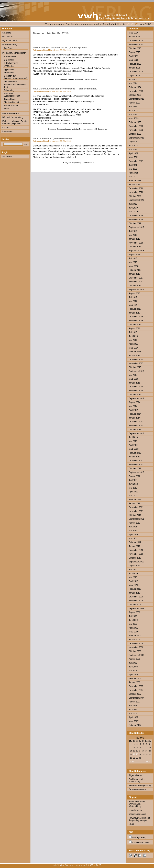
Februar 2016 (135, 352)
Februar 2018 (135, 270)
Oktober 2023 (135, 95)
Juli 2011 (133, 527)
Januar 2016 (134, 356)
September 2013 (136, 433)
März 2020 (134, 212)
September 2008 (136, 655)
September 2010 (136, 562)
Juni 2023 (133, 111)
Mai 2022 (133, 149)
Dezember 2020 (136, 188)
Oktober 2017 (135, 286)
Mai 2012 (133, 488)
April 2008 (133, 675)
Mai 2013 (133, 441)
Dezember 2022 (136, 126)
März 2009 (134, 632)
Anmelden (7, 157)
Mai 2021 (133, 169)
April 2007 (133, 717)
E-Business (9, 60)
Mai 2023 (133, 114)
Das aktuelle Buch (11, 113)
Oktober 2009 (135, 605)
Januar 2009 (134, 640)
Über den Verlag (10, 44)
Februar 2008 (135, 678)
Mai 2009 (133, 624)
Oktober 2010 (135, 558)
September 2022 (136, 138)
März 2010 (134, 585)
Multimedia (9, 73)
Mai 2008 (133, 671)
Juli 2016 (133, 332)
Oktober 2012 (135, 468)
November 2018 (136, 243)
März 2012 (134, 496)
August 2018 (135, 254)
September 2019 (136, 227)
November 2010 (136, 554)
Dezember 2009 (136, 597)
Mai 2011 (133, 531)
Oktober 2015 (135, 367)
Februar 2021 (135, 181)
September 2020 (136, 200)
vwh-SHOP (146, 24)
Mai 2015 (133, 375)
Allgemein (76, 163)
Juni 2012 (133, 484)
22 (134, 754)
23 (137, 754)
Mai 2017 (133, 301)
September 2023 (136, 99)
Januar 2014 (134, 418)
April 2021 (133, 173)
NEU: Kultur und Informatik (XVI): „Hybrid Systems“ (60, 47)
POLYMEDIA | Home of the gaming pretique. (139, 819)
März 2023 (134, 118)
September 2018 (136, 251)
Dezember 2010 (136, 550)
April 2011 (133, 535)
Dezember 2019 (136, 216)
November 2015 (136, 363)
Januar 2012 (134, 503)
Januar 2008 (134, 682)
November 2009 (136, 601)
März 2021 (134, 177)
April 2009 (133, 628)
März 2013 (134, 449)
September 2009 (136, 608)
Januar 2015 (134, 383)
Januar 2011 (134, 546)
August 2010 (135, 566)
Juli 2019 (133, 231)
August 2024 (135, 76)
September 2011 (136, 519)
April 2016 (133, 344)
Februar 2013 (135, 453)
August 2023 (135, 103)
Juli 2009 (133, 616)
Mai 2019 (133, 235)
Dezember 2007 (136, 686)
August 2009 (135, 612)
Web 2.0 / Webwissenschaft (12, 95)
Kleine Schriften (11, 106)
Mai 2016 (133, 340)
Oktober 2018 (135, 247)
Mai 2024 (133, 83)
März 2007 (134, 721)
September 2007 (136, 698)
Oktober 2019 (135, 223)
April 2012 (133, 492)
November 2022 (136, 130)
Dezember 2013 (136, 422)
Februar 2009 (135, 636)
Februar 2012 (135, 500)
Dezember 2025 (136, 41)
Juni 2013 (133, 437)
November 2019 (136, 219)
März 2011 (134, 538)
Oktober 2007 (135, 694)
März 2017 (134, 305)
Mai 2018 (133, 262)
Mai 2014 (133, 406)
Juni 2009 (133, 620)
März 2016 (134, 348)
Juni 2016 (133, 336)
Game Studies (11, 99)
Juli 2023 (133, 107)
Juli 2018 (133, 258)
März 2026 (134, 33)
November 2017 (136, 282)
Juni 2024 (133, 79)
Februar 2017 (135, 309)
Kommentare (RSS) (140, 843)
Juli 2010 (133, 570)
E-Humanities (10, 57)
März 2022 (134, 157)
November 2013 (136, 426)
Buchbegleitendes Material (67, 129)
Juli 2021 (133, 165)
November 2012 (136, 465)
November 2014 (136, 391)
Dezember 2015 (136, 360)
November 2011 (136, 511)
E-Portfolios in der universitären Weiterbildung (137, 804)
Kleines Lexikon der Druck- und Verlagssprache (15, 122)
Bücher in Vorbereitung (13, 117)
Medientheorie (11, 82)
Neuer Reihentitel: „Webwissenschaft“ (53, 138)
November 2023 (136, 91)
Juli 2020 (133, 204)
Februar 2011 (135, 542)
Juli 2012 (133, 480)
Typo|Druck (9, 70)
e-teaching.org (135, 810)
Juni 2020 (133, 208)
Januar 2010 (134, 593)
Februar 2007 (135, 725)
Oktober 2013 (135, 430)
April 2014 (133, 410)
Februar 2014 (135, 414)
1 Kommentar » (102, 129)
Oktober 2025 (135, 48)
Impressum (7, 131)
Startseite (7, 33)
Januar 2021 (134, 184)
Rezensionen (135, 789)
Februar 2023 (135, 122)
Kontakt (6, 128)
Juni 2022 (133, 146)
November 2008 (136, 647)
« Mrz (133, 761)
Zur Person (9, 48)
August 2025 (135, 52)
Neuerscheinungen (76, 79)
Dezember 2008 (136, 643)
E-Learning (9, 90)
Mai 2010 (133, 577)
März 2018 (134, 266)
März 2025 (134, 60)
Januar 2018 (134, 274)
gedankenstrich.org (137, 814)
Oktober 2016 (135, 325)
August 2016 (135, 328)
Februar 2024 (135, 87)
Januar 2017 (134, 313)
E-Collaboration (11, 63)
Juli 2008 (133, 663)
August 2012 (135, 476)
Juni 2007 (133, 710)
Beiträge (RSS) (137, 838)
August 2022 (135, 142)
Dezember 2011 (136, 507)
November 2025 (136, 44)
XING (131, 824)
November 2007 (136, 690)
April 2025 (133, 56)
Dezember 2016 (136, 317)
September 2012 (136, 472)
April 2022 (133, 153)
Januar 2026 (134, 37)
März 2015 (134, 379)
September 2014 (136, 398)
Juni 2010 (133, 573)
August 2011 (135, 523)
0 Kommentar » (91, 79)
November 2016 (136, 321)
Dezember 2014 (136, 387)
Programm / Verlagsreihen (14, 53)
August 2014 (135, 402)
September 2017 (136, 290)
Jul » (148, 761)
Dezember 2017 (136, 278)
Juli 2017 (133, 297)
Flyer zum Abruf (10, 41)
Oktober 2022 (135, 134)
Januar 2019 (134, 239)
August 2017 (135, 293)
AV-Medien (9, 66)
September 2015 (136, 371)
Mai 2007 (133, 713)
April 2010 (133, 581)
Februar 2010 (135, 589)
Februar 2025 (135, 64)
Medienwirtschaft (12, 102)
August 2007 (135, 702)
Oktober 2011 (135, 515)
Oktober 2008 (135, 651)
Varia (6, 109)
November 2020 (136, 192)
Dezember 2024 (136, 72)
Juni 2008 (133, 667)
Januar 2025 (134, 68)
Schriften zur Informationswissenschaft (16, 77)
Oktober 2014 (135, 395)
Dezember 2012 (136, 461)
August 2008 (135, 659)
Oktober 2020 (135, 196)
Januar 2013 (134, 457)
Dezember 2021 (136, 161)
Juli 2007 (133, 706)
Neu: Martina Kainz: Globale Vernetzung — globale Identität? (65, 89)
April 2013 (133, 445)
